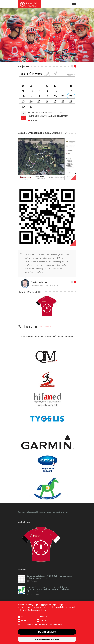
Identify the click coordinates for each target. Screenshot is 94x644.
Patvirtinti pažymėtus (47, 639)
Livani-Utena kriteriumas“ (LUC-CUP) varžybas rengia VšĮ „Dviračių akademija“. (50, 577)
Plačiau (34, 120)
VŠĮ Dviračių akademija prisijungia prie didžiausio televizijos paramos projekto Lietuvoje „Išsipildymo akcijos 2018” (48, 589)
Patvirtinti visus (47, 632)
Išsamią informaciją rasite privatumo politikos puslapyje (40, 624)
